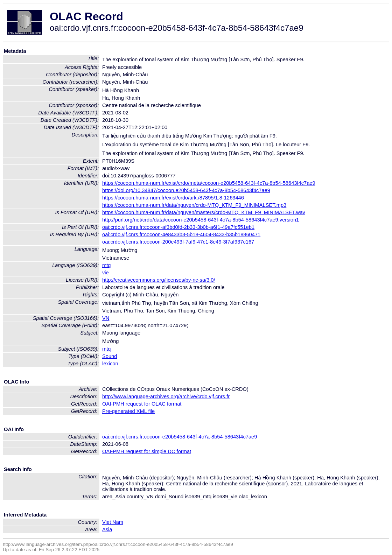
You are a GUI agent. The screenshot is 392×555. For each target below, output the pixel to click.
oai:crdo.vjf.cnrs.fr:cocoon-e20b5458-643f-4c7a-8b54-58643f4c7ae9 (180, 437)
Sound (110, 356)
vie (106, 273)
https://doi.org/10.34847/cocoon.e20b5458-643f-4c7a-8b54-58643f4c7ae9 (186, 190)
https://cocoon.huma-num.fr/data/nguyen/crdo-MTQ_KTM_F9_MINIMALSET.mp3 (194, 205)
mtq (106, 265)
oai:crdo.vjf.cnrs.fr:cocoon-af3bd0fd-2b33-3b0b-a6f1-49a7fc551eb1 (178, 227)
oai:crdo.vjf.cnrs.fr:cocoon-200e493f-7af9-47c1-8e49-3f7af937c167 (178, 242)
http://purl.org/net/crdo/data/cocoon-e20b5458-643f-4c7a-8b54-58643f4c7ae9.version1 (201, 220)
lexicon (110, 364)
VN (106, 318)
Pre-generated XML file (128, 411)
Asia (107, 529)
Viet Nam (113, 522)
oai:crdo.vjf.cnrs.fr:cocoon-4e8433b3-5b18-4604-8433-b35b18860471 (181, 234)
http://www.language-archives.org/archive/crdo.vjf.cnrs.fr (166, 396)
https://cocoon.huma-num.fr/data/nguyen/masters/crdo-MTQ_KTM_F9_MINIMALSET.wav (204, 212)
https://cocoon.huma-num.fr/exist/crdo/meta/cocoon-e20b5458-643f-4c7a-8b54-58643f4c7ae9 (209, 183)
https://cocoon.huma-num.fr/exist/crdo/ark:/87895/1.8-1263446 (173, 198)
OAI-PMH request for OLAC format (142, 404)
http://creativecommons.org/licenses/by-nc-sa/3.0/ (159, 280)
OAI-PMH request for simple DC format (147, 451)
